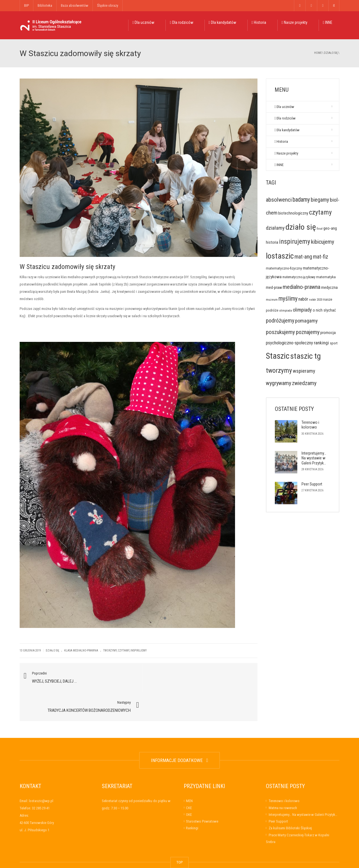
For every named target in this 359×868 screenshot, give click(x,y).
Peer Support (312, 484)
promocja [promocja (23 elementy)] (328, 333)
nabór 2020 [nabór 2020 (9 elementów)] (316, 300)
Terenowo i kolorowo (310, 425)
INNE (328, 22)
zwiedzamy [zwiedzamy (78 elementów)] (304, 383)
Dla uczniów (143, 22)
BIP (27, 5)
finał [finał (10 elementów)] (320, 229)
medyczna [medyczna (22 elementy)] (329, 287)
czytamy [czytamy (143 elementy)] (320, 212)
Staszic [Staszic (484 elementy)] (278, 356)
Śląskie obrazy (108, 5)
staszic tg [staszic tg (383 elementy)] (306, 356)
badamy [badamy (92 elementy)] (301, 200)
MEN (189, 773)
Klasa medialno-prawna (81, 652)
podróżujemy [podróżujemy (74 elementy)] (280, 321)
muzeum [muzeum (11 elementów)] (272, 300)
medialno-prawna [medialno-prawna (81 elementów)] (302, 287)
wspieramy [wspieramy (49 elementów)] (304, 371)
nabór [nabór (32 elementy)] (303, 299)
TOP (179, 834)
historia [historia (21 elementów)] (272, 242)
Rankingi (192, 800)
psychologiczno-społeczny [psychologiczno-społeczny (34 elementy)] (289, 343)
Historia (259, 22)
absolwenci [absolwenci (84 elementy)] (279, 200)
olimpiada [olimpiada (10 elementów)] (286, 311)
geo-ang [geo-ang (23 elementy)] (330, 228)
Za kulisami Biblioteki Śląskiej (290, 800)
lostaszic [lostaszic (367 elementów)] (280, 256)
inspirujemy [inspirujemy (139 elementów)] (295, 241)
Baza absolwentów (75, 5)
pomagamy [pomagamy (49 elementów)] (306, 321)
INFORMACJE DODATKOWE (179, 732)
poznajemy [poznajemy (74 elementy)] (308, 332)
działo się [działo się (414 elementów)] (301, 227)
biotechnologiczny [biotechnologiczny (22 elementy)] (293, 213)
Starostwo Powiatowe (202, 794)
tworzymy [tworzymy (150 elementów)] (279, 370)
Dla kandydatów (222, 22)
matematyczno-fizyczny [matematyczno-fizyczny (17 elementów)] (284, 268)
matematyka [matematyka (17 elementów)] (326, 277)
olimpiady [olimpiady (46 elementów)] (302, 310)
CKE (189, 780)
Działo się (331, 53)
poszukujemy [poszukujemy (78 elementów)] (280, 332)
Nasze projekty (294, 22)
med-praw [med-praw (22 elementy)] (274, 287)
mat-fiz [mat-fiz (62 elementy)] (321, 257)
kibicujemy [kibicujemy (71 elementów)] (323, 242)
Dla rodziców (181, 22)
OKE (189, 787)
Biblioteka (45, 5)
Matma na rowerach (283, 780)
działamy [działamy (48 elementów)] (275, 228)
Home (318, 53)
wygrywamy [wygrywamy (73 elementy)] (279, 383)
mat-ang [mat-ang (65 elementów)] (303, 257)
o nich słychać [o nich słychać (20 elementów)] (324, 310)
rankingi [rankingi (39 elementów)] (321, 343)
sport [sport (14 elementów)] (334, 343)
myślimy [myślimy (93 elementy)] (288, 299)
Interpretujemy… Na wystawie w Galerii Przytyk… (314, 458)
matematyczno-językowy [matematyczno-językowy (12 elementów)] (299, 277)
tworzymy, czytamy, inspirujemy (125, 652)
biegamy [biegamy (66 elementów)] (320, 200)
